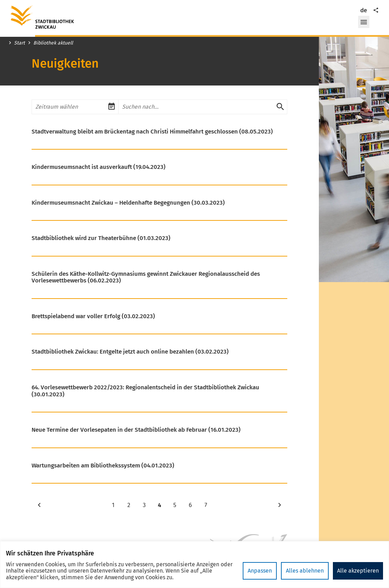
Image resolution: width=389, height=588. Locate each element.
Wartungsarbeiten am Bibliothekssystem (103, 466)
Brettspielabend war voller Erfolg (93, 316)
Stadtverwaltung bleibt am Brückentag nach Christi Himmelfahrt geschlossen (152, 132)
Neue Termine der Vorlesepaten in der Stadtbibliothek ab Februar (136, 430)
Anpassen (260, 571)
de (364, 10)
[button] (364, 22)
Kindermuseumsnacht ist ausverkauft (99, 167)
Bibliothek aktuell (53, 43)
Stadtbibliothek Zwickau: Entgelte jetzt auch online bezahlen (130, 352)
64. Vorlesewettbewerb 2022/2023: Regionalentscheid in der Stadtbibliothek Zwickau (145, 391)
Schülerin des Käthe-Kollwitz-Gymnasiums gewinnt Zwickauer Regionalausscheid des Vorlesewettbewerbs (146, 277)
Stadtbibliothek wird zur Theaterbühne (101, 238)
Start (19, 43)
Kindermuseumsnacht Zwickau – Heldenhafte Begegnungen (128, 203)
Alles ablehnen (305, 571)
